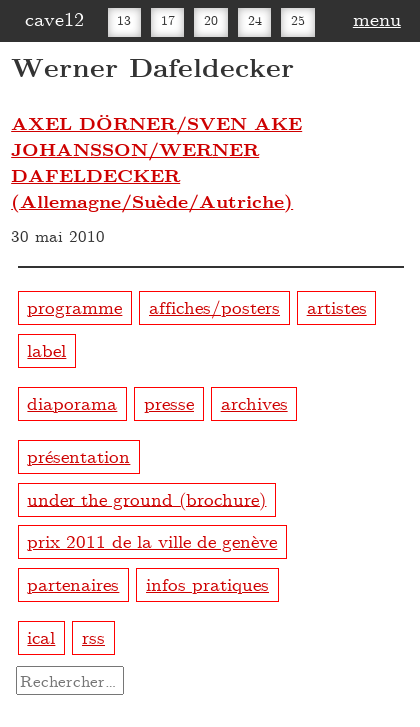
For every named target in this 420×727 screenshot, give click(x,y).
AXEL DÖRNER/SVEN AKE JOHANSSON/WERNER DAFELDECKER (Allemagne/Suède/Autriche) (156, 162)
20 (211, 20)
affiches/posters (214, 306)
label (46, 349)
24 (255, 20)
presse (169, 402)
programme (74, 306)
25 (298, 20)
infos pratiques (207, 583)
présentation (78, 455)
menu (377, 18)
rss (93, 636)
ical (41, 636)
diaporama (72, 402)
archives (254, 402)
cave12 (54, 18)
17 (168, 20)
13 (124, 20)
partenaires (73, 583)
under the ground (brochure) (146, 497)
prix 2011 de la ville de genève (152, 540)
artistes (337, 306)
